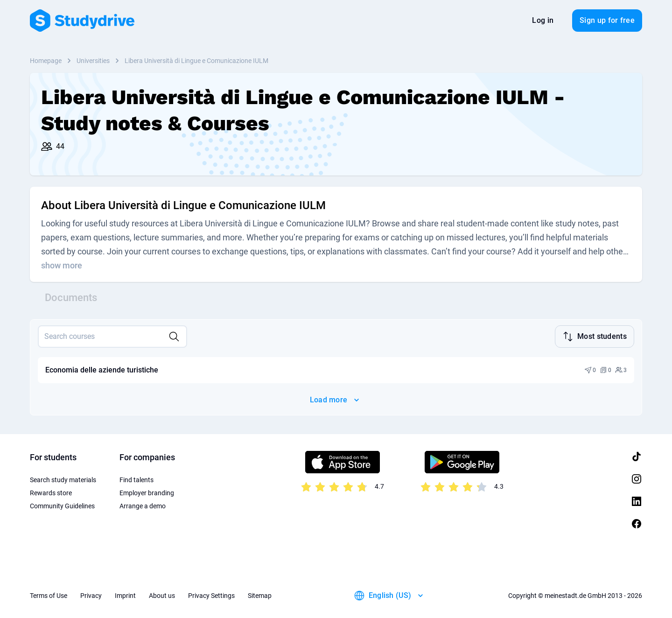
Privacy (91, 595)
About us (162, 595)
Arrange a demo (143, 505)
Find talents (136, 479)
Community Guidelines (62, 505)
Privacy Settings (211, 595)
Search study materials (63, 479)
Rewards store (51, 492)
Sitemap (260, 595)
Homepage (46, 61)
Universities (93, 61)
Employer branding (147, 492)
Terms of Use (49, 595)
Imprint (125, 595)
